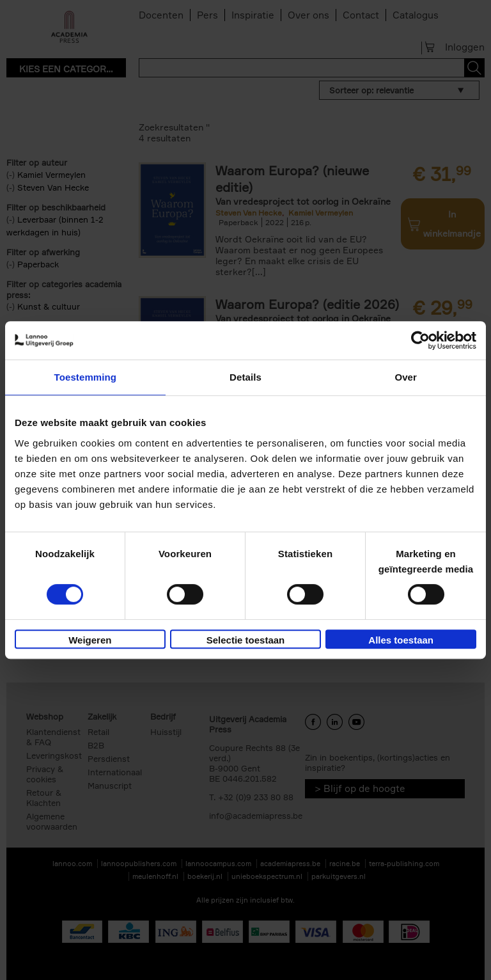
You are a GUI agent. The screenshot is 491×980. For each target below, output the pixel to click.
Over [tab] (406, 377)
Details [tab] (245, 377)
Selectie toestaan (246, 640)
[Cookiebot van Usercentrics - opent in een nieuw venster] (420, 340)
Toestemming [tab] (86, 377)
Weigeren (90, 640)
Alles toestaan (401, 640)
